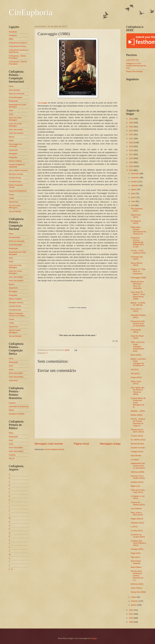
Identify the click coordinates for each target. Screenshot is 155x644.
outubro (135, 182)
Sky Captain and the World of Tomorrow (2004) (138, 391)
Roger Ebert (136, 553)
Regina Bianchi (137, 519)
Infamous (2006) (138, 472)
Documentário (15, 90)
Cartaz (12, 194)
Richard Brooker (137, 444)
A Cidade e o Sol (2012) (138, 497)
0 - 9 (11, 569)
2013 (131, 170)
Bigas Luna (135, 486)
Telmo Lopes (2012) (136, 382)
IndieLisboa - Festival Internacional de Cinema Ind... (138, 230)
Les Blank (135, 460)
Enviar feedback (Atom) (55, 449)
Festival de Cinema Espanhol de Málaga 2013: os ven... (137, 242)
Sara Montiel (136, 456)
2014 (131, 166)
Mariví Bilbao (136, 567)
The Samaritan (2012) (137, 210)
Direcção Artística (16, 174)
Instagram (13, 35)
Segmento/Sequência (18, 191)
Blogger (94, 638)
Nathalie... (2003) (138, 411)
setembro (135, 185)
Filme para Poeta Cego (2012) (138, 491)
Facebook (13, 32)
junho (134, 197)
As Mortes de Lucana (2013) (138, 536)
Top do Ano (13, 202)
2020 (131, 143)
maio (133, 201)
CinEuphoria (31, 12)
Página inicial (81, 444)
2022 (131, 134)
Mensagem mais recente (49, 444)
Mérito (11, 410)
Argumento (13, 150)
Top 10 (12, 458)
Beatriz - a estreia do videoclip (138, 304)
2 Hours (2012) (137, 436)
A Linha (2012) (137, 531)
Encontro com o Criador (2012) (138, 477)
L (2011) (134, 527)
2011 (131, 614)
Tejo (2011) (135, 557)
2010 (131, 618)
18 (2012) (135, 369)
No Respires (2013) (136, 222)
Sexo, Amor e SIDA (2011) (137, 514)
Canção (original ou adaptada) (17, 166)
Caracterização (15, 181)
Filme (11, 86)
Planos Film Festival (134, 72)
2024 (131, 127)
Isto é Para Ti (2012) (136, 310)
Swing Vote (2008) (138, 592)
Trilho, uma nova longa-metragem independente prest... (138, 347)
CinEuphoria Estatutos (18, 43)
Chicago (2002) (137, 549)
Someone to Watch (17, 414)
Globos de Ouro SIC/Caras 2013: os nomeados (137, 285)
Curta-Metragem (16, 97)
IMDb (11, 39)
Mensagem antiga (110, 444)
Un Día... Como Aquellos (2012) (138, 252)
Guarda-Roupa (15, 178)
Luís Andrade (136, 509)
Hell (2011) (135, 374)
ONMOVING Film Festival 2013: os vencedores (138, 466)
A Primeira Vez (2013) (137, 258)
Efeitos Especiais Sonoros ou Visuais (17, 314)
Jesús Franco (136, 588)
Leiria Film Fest (133, 60)
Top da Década (15, 211)
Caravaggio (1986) (138, 278)
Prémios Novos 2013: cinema (137, 431)
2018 (131, 150)
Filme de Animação (17, 94)
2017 (131, 154)
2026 (131, 119)
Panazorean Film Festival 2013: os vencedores (138, 324)
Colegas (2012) (137, 452)
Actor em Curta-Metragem (15, 119)
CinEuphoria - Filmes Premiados (17, 57)
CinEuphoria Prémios (18, 46)
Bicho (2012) (136, 355)
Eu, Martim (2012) (138, 440)
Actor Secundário (16, 129)
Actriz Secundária (16, 133)
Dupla (11, 140)
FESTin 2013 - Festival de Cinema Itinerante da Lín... (137, 576)
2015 (131, 162)
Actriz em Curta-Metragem (16, 125)
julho (133, 193)
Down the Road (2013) (137, 337)
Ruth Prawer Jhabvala (136, 562)
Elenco (12, 137)
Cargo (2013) (136, 377)
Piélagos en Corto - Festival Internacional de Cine (136, 66)
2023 (131, 131)
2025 (131, 123)
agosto (134, 189)
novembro (136, 178)
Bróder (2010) (136, 415)
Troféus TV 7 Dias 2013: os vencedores (138, 271)
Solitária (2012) (137, 482)
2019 (131, 146)
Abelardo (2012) (137, 523)
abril (133, 205)
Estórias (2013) (137, 584)
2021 (131, 139)
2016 (131, 158)
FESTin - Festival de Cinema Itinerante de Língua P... (138, 422)
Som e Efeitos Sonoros (18, 170)
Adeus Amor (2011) (136, 216)
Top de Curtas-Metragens (15, 207)
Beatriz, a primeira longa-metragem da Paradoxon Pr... (138, 362)
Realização (13, 101)
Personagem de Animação (15, 145)
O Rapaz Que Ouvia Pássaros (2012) (138, 543)
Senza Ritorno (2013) (137, 264)
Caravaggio (43, 103)
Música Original (15, 161)
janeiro (134, 605)
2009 (131, 622)
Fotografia (13, 157)
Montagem (13, 154)
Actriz (11, 114)
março (134, 597)
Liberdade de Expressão (19, 406)
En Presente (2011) (136, 331)
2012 (131, 610)
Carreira (12, 403)
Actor (11, 110)
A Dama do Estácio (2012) (138, 503)
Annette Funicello (138, 448)
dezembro (136, 174)
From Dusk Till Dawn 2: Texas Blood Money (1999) (138, 295)
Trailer (11, 198)
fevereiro (135, 601)
